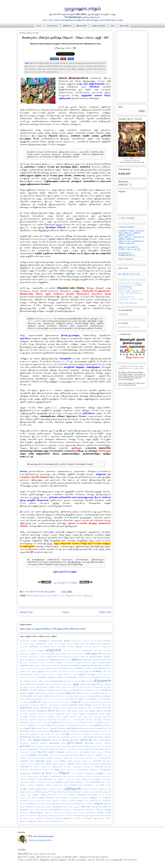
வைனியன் (24, 815)
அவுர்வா (42, 654)
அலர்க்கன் (107, 650)
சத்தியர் (41, 696)
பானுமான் (62, 764)
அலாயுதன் (24, 654)
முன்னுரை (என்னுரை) (126, 227)
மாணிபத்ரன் (50, 782)
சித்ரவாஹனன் (68, 708)
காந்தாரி (82, 674)
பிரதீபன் (36, 767)
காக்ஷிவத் (59, 674)
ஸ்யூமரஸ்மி (106, 815)
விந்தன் (22, 807)
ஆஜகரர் (43, 657)
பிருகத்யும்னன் (47, 769)
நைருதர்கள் (90, 755)
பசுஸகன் (42, 758)
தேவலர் (108, 749)
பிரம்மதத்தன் (77, 767)
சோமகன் (39, 725)
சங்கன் (51, 693)
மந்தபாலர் (71, 779)
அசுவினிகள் (41, 644)
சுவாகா (89, 719)
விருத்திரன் (24, 809)
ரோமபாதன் (62, 795)
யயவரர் (108, 785)
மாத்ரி (72, 782)
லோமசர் (51, 798)
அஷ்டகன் (50, 654)
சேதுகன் (91, 722)
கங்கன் (72, 668)
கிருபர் (84, 681)
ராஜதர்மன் (24, 792)
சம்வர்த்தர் (79, 699)
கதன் (29, 671)
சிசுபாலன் (107, 705)
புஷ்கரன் (30, 776)
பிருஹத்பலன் (94, 769)
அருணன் (23, 650)
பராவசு (55, 761)
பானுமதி (55, 764)
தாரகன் (59, 737)
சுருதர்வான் (33, 720)
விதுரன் (99, 803)
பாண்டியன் (38, 764)
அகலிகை (34, 641)
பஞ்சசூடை (58, 758)
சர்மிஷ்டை (106, 699)
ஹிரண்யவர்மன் (44, 821)
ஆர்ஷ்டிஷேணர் (96, 656)
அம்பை (79, 646)
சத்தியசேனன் (106, 693)
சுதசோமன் (43, 714)
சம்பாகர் (56, 699)
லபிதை (108, 795)
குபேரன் (96, 684)
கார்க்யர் (34, 677)
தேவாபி (34, 752)
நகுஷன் (61, 752)
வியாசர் (86, 806)
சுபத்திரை (50, 717)
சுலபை (69, 720)
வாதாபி (98, 801)
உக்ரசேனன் (50, 663)
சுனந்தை (32, 717)
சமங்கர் (22, 699)
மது (55, 779)
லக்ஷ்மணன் (82, 795)
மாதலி (59, 782)
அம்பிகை (71, 647)
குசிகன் (42, 684)
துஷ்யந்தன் (34, 749)
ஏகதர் (27, 668)
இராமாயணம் (85, 20)
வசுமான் (32, 801)
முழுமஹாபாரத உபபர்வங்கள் (129, 327)
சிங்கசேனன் (97, 705)
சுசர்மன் (107, 711)
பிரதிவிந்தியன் (26, 767)
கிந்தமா (108, 677)
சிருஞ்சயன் (42, 711)
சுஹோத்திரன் (25, 722)
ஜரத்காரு (63, 728)
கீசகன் (29, 684)
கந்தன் (41, 671)
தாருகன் (66, 737)
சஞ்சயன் (70, 693)
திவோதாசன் (24, 743)
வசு (100, 798)
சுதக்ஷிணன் (33, 714)
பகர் (109, 755)
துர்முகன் (67, 746)
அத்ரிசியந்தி (84, 644)
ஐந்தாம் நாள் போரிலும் (49, 318)
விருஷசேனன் (56, 809)
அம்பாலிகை (62, 647)
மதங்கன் (32, 779)
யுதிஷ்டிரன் (87, 596)
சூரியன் (56, 722)
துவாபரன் (101, 746)
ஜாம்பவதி (107, 728)
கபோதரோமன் (64, 671)
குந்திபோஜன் (85, 684)
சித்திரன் (36, 708)
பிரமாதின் (68, 767)
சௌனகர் (73, 725)
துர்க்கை (35, 746)
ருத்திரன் (23, 795)
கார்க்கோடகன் (25, 677)
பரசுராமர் (24, 761)
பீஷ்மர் (64, 773)
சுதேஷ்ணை (93, 714)
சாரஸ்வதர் (35, 705)
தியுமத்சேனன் (90, 737)
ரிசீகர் (50, 792)
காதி (75, 674)
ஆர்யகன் (85, 656)
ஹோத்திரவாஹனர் (57, 821)
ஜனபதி (22, 728)
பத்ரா (95, 758)
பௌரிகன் (80, 776)
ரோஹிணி (72, 795)
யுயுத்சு (85, 789)
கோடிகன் (99, 687)
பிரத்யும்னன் (57, 767)
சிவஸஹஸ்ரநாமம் (125, 253)
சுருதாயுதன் (42, 720)
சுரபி (90, 717)
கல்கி (109, 671)
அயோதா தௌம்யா (92, 647)
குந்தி (76, 684)
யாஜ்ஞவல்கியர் (41, 789)
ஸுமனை (62, 815)
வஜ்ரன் (48, 801)
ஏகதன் (22, 668)
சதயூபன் (89, 693)
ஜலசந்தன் (93, 728)
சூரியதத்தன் (47, 722)
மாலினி (108, 782)
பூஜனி (36, 776)
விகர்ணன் (56, 804)
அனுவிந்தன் (106, 644)
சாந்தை (92, 702)
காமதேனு (91, 674)
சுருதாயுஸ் (52, 719)
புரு (73, 773)
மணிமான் (23, 779)
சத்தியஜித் (23, 696)
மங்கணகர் (98, 776)
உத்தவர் (38, 665)
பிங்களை (86, 764)
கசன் (84, 668)
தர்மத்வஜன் (107, 734)
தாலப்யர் (80, 737)
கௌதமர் (51, 690)
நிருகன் (63, 755)
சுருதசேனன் (107, 717)
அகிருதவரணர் (56, 641)
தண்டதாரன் (100, 731)
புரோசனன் (89, 773)
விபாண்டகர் (39, 807)
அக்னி (67, 641)
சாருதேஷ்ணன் (53, 705)
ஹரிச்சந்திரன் (88, 818)
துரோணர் (25, 746)
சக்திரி (37, 693)
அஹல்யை (24, 657)
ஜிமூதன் (29, 731)
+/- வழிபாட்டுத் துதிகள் (127, 218)
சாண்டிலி (59, 702)
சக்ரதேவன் (44, 693)
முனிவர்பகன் (58, 785)
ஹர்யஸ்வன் (99, 818)
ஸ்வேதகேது (48, 818)
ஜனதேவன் (107, 725)
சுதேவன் (83, 714)
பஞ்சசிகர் (49, 758)
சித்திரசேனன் (26, 708)
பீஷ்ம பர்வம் (59, 596)
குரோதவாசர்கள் (29, 687)
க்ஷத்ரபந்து (68, 690)
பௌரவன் (72, 776)
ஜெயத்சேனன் (44, 731)
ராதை (31, 792)
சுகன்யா (64, 711)
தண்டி (22, 734)
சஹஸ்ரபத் (45, 702)
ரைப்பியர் (52, 795)
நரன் (81, 752)
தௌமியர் (43, 752)
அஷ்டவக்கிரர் (61, 654)
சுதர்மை (68, 714)
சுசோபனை (24, 714)
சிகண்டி (31, 596)
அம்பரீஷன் (45, 646)
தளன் (45, 737)
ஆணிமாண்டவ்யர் (54, 656)
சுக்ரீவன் (100, 711)
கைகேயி (83, 687)
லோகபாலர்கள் (25, 798)
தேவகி (46, 749)
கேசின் (58, 687)
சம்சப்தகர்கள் (36, 699)
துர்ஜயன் (42, 746)
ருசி (109, 792)
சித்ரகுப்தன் (57, 708)
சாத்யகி (76, 702)
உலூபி (91, 665)
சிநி (76, 708)
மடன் (109, 776)
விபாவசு (48, 807)
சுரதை (85, 717)
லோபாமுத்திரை (39, 798)
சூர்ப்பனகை (74, 722)
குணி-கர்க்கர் (58, 684)
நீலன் (82, 755)
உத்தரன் (23, 665)
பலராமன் (97, 761)
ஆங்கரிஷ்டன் (34, 657)
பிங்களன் (79, 764)
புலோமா (23, 776)
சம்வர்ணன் (70, 699)
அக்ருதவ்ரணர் (76, 641)
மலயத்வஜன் (106, 779)
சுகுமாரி (75, 711)
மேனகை (80, 785)
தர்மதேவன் (97, 734)
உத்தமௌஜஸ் (105, 662)
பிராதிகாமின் (24, 769)
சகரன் (97, 690)
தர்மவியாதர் (25, 737)
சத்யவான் (74, 696)
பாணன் (30, 764)
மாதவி (65, 782)
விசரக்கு (64, 804)
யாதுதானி (52, 789)
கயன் (73, 671)
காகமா (52, 674)
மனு (84, 779)
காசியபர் (68, 674)
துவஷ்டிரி (93, 746)
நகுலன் (52, 752)
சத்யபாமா (66, 696)
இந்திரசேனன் (33, 660)
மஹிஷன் (33, 782)
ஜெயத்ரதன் (55, 731)
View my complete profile (40, 840)
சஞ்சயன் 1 (80, 693)
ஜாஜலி (100, 728)
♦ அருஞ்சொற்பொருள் (127, 297)
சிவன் (51, 711)
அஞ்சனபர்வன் (52, 644)
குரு (21, 687)
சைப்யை (23, 725)
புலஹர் (108, 773)
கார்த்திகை (60, 677)
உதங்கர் (79, 662)
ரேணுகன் (36, 795)
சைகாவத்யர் (106, 722)
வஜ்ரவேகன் (56, 801)
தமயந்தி (66, 734)
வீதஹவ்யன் (49, 813)
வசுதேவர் (107, 798)
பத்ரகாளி (82, 758)
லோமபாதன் (61, 798)
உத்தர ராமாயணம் (101, 20)
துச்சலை (44, 743)
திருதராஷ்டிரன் (42, 740)
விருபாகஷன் (35, 810)
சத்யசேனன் (57, 696)
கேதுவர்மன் (66, 687)
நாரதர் (33, 755)
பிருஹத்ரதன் (106, 769)
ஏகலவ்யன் (34, 668)
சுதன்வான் (51, 714)
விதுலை (107, 804)
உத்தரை (31, 665)
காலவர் (97, 677)
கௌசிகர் (24, 690)
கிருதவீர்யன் (69, 681)
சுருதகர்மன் (97, 717)
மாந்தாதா (79, 782)
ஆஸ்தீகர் (107, 656)
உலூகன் (84, 665)
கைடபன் (90, 687)
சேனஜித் (98, 722)
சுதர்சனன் (60, 714)
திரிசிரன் (108, 737)
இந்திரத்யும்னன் (65, 660)
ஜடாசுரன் (81, 725)
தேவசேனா (63, 749)
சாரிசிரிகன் (43, 705)
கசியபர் (90, 668)
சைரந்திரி (31, 725)
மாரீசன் (86, 782)
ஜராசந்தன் (72, 728)
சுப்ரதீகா (58, 717)
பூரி (49, 776)
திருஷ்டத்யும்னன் (43, 596)
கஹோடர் (45, 674)
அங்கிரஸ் (107, 641)
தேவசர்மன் (54, 749)
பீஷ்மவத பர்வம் (73, 596)
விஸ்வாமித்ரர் (36, 812)
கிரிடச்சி (48, 681)
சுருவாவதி (62, 720)
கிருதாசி (77, 681)
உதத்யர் (94, 662)
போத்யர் (64, 776)
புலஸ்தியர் (99, 773)
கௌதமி (59, 690)
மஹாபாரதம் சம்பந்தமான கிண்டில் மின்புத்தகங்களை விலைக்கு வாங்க (53, 629)
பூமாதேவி (43, 776)
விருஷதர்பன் (67, 810)
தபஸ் (52, 734)
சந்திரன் (98, 696)
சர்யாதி (22, 702)
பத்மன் (75, 758)
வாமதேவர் (106, 800)
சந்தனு (91, 696)
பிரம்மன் (99, 767)
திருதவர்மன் (57, 740)
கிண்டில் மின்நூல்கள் (126, 259)
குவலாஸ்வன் (42, 687)
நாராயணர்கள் (54, 755)
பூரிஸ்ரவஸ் (56, 776)
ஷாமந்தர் (44, 815)
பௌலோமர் (89, 776)
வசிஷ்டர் (93, 798)
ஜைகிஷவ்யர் (66, 731)
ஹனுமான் (68, 818)
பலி (103, 761)
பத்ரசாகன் (89, 758)
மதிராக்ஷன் (48, 779)
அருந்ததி (40, 650)
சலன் (27, 702)
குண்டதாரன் (68, 684)
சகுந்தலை (24, 693)
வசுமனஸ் (24, 800)
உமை (77, 665)
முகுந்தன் (30, 785)
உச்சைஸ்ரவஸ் (69, 663)
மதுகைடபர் (62, 779)
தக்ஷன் (93, 731)
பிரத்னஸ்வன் (46, 767)
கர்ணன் (97, 671)
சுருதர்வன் (23, 720)
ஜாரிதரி (22, 731)
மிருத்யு (23, 785)
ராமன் (36, 792)
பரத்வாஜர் (40, 761)
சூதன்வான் (34, 722)
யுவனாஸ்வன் (93, 789)
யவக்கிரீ (30, 789)
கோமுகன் (107, 687)
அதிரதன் (62, 644)
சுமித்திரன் (66, 717)
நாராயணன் (43, 755)
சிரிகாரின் (23, 711)
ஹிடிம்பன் (24, 821)
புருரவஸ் (79, 773)
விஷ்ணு (108, 809)
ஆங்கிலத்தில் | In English (65, 583)
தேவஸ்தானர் (25, 752)
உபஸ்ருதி (70, 665)
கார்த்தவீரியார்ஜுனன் (46, 677)
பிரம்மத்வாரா (88, 767)
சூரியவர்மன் (65, 722)
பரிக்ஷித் (62, 761)
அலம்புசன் (87, 650)
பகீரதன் (23, 758)
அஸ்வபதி (107, 654)
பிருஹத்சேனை (82, 769)
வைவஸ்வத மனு (34, 815)
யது (96, 785)
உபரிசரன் (62, 665)
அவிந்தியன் (34, 654)
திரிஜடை (23, 740)
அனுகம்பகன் (95, 644)
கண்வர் (23, 671)
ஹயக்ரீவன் (78, 818)
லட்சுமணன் (93, 795)
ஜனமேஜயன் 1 (45, 728)
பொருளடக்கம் (58, 20)
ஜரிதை (81, 728)
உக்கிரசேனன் (33, 663)
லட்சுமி (102, 795)
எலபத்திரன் (106, 665)
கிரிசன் (41, 681)
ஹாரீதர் (108, 818)
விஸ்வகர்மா (24, 813)
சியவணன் (97, 708)
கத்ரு (34, 671)
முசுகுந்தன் (39, 785)
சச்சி (63, 693)
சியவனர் (107, 708)
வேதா (75, 813)
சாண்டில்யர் (67, 702)
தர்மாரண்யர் (37, 737)
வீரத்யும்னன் (59, 813)
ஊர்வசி (98, 665)
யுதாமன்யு (60, 789)
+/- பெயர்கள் (123, 314)
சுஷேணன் (107, 720)
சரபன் (86, 699)
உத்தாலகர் (45, 665)
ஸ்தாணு (85, 815)
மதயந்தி (39, 779)
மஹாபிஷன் (24, 782)
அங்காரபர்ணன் (96, 641)
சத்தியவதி (48, 696)
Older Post (105, 612)
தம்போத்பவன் (76, 734)
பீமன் (48, 773)
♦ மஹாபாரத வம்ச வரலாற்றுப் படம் (131, 283)
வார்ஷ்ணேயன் (31, 804)
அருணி (31, 650)
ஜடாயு (87, 725)
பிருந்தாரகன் (71, 769)
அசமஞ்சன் (24, 644)
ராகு (109, 789)
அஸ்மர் (70, 654)
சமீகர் (28, 699)
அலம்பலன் (77, 650)
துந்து (63, 743)
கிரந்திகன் (28, 681)
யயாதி (23, 789)
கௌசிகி (33, 690)
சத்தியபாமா (32, 696)
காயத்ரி (99, 674)
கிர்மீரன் (23, 684)
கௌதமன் (42, 690)
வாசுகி (92, 800)
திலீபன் (96, 740)
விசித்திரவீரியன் (80, 804)
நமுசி (68, 752)
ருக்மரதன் (85, 792)
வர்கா (86, 801)
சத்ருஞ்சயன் (83, 696)
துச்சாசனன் (54, 743)
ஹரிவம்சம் (71, 20)
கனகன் (48, 671)
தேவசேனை (73, 749)
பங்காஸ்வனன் (32, 758)
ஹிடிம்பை (33, 821)
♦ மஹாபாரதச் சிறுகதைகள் (128, 303)
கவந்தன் (37, 674)
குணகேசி (49, 684)
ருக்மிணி (98, 792)
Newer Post (26, 612)
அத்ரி (76, 644)
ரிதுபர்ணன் (57, 792)
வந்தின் (72, 801)
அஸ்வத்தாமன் (93, 653)
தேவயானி (90, 749)
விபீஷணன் (57, 807)
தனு (42, 734)
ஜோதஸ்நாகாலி (76, 731)
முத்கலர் (48, 785)
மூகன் (66, 785)
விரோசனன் (91, 810)
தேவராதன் (99, 749)
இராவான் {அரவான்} (102, 660)
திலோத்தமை (106, 740)
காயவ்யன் (107, 674)
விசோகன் (90, 804)
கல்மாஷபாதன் (26, 674)
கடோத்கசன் (99, 668)
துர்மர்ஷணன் (57, 746)
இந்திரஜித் (54, 660)
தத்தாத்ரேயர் (35, 734)
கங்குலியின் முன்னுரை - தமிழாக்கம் (131, 231)
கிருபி (91, 681)
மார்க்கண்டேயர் (97, 782)
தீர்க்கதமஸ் (35, 743)
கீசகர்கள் (35, 684)
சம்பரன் (45, 699)
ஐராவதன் (42, 668)
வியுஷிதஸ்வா (97, 807)
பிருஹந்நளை (25, 773)
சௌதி (56, 725)
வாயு (22, 804)
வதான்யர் (65, 801)
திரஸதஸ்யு (100, 737)
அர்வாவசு (67, 650)
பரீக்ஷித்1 (69, 761)
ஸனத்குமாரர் (53, 815)
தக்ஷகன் (86, 731)
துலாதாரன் (84, 746)
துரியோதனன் (75, 743)
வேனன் (82, 813)
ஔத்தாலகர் (56, 668)
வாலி (49, 804)
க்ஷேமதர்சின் (78, 690)
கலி (104, 671)
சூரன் (41, 722)
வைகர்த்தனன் (91, 813)
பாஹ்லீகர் (71, 764)
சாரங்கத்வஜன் (25, 705)
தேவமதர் (81, 749)
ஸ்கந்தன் (78, 815)
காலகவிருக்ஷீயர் (71, 677)
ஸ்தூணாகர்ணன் (95, 815)
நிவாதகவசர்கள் (73, 755)
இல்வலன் (23, 663)
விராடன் (107, 807)
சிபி (90, 708)
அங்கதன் (86, 641)
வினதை (30, 807)
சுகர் (69, 711)
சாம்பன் (99, 702)
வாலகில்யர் (42, 804)
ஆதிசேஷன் (67, 657)
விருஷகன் (45, 810)
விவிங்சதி (100, 810)
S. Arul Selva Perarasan (42, 836)
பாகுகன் (23, 764)
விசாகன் (70, 804)
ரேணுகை (44, 795)
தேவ (41, 749)
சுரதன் (80, 717)
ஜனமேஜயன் (32, 728)
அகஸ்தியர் (44, 641)
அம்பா (53, 647)
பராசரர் (49, 761)
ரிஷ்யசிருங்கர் (75, 792)
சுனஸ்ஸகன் (41, 717)
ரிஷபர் (66, 792)
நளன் (87, 752)
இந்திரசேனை (44, 660)
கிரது (21, 681)
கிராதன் (35, 681)
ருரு (29, 795)
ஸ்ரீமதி (25, 818)
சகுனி (31, 693)
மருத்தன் (97, 779)
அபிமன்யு (34, 646)
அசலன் (32, 644)
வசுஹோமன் (40, 801)
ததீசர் (27, 734)
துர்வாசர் (75, 746)
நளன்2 (94, 752)
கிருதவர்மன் (57, 681)
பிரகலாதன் (95, 764)
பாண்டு (47, 764)
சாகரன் (52, 702)
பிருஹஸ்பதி (38, 773)
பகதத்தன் (99, 755)
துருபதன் (89, 743)
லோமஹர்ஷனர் (74, 798)
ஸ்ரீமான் (32, 818)
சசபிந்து (57, 693)
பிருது (63, 769)
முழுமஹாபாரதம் (83, 8)
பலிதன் (108, 761)
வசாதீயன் (84, 798)
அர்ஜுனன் (53, 650)
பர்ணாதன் (76, 761)
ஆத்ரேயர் (76, 657)
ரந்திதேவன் (103, 789)
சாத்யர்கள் (85, 702)
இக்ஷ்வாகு (23, 660)
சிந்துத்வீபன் (82, 708)
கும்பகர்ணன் (106, 684)
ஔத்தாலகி (65, 668)
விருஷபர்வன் (79, 809)
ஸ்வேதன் (58, 818)
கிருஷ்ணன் (102, 680)
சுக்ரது (86, 711)
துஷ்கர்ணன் (24, 749)
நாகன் (100, 752)
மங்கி (104, 776)
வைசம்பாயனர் (104, 812)
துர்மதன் (49, 746)
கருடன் (88, 671)
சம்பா (51, 699)
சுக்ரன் (92, 711)
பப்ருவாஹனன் (104, 758)
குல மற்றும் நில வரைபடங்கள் (129, 274)
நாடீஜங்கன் (24, 755)
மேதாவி (73, 785)
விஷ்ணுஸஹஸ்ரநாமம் (126, 255)
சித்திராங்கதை (46, 708)
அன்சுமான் (24, 647)
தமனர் (58, 734)
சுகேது (81, 711)
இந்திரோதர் (87, 660)
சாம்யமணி (107, 702)
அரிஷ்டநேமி (106, 647)
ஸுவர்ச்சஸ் (70, 815)
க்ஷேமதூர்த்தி (89, 690)
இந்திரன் (76, 659)
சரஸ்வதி (92, 699)
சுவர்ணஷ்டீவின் (79, 720)
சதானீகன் (97, 693)
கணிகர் (108, 668)
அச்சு (112, 26)
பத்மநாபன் (67, 758)
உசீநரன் (59, 662)
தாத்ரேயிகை (52, 737)
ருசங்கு (105, 792)
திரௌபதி (86, 740)
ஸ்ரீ (21, 818)
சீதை (58, 711)
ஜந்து (92, 725)
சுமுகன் (73, 717)
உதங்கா (87, 663)
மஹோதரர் (41, 782)
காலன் (90, 677)
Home (66, 612)
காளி (103, 677)
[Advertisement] (132, 66)
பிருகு (57, 769)
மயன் (89, 779)
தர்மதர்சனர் (87, 734)
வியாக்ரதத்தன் (75, 807)
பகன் (105, 755)
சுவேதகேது (98, 720)
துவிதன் (108, 746)
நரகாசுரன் (75, 752)
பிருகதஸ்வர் (35, 769)
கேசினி (52, 687)
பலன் (90, 761)
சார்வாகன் (64, 705)
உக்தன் (42, 663)
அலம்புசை (98, 650)
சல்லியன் (35, 702)
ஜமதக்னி (55, 728)
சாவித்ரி (81, 705)
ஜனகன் (98, 725)
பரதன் (32, 761)
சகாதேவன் (106, 690)
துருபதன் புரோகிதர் (103, 743)
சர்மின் (99, 699)
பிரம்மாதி (107, 767)
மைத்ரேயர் (89, 785)
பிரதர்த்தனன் (106, 764)
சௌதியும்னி (64, 725)
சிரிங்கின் (32, 711)
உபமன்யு (54, 665)
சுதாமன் (75, 714)
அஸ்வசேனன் (79, 654)
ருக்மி (91, 792)
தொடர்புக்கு (117, 20)
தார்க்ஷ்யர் (73, 737)
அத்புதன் (70, 644)
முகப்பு (46, 20)
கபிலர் (54, 671)
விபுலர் (66, 807)
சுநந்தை (102, 714)
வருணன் (80, 800)
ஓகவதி (49, 668)
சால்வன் (73, 705)
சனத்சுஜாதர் (106, 696)
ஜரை (86, 728)
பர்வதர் (84, 761)
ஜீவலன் (35, 731)
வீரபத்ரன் (68, 813)
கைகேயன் (75, 687)
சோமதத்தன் (47, 725)
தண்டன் (108, 731)
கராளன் (80, 671)
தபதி (47, 734)
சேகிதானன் (84, 722)
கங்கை (79, 668)
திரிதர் (30, 740)
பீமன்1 (55, 773)
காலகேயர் (83, 677)
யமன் (101, 785)
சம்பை (62, 699)
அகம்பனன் (25, 641)
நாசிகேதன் (107, 752)
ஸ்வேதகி (39, 818)
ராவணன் (44, 792)
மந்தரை (78, 779)
